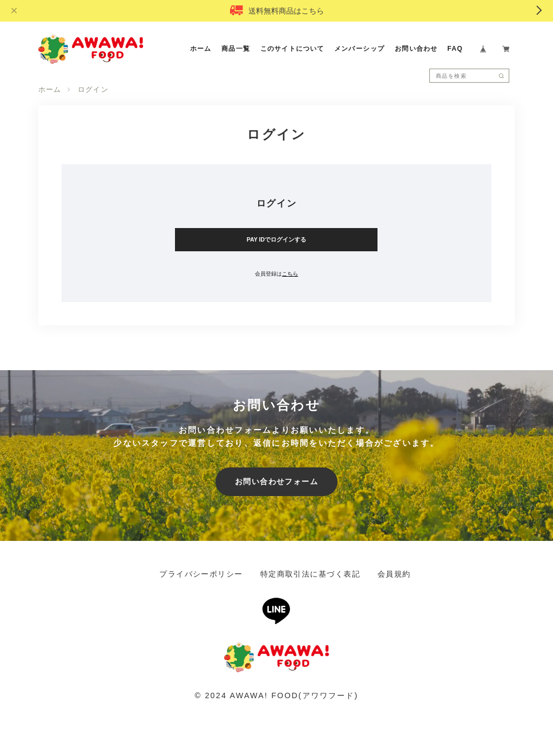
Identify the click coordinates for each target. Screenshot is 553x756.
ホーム (201, 49)
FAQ (455, 49)
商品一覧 (236, 49)
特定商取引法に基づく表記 (310, 574)
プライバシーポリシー (201, 574)
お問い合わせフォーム (276, 481)
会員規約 (394, 574)
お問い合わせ (416, 49)
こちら (290, 274)
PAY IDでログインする (277, 239)
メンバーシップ (360, 49)
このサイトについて (292, 49)
